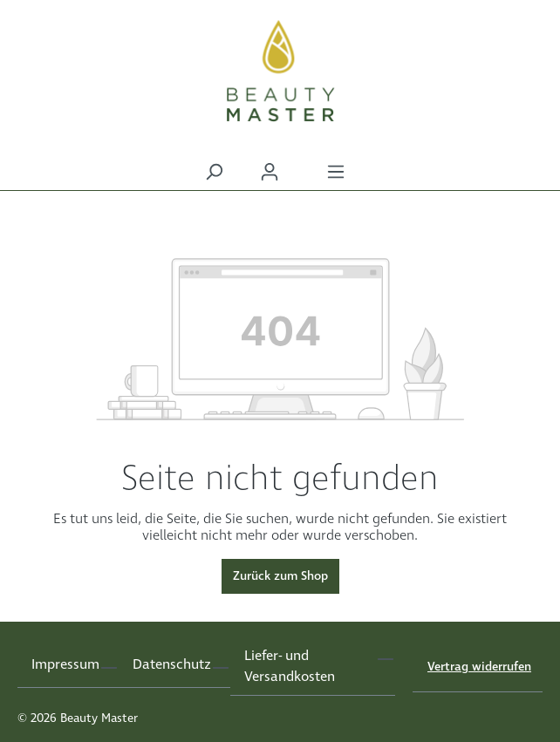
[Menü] (336, 172)
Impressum (65, 665)
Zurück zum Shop (280, 576)
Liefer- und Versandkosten (290, 667)
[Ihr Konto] (270, 172)
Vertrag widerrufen (479, 667)
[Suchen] (214, 172)
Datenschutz (172, 665)
